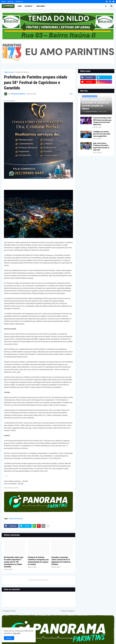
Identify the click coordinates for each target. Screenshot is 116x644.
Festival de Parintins (22, 72)
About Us (11, 2)
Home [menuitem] (20, 6)
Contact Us (19, 2)
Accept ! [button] (9, 638)
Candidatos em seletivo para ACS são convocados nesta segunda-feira (102, 134)
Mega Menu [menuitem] (41, 6)
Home (4, 2)
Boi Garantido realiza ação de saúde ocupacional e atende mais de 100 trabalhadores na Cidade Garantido (14, 562)
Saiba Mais (17, 633)
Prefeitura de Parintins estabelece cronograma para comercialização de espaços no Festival (38, 561)
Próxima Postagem (67, 611)
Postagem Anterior (9, 611)
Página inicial (9, 72)
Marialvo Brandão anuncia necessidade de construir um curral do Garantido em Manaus (95, 104)
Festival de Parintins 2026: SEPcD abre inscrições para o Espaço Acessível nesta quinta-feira (102, 121)
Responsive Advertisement (38, 580)
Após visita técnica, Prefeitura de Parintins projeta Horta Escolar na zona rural (101, 147)
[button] (106, 6)
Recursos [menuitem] (28, 6)
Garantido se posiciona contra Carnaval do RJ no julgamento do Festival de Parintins (61, 561)
